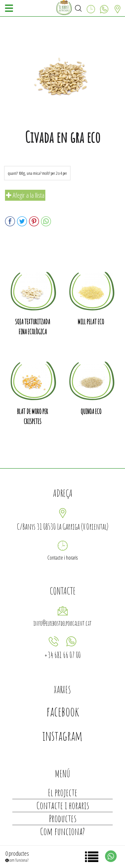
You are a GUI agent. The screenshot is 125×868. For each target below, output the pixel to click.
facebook (63, 711)
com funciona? (17, 860)
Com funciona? (62, 831)
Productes (63, 818)
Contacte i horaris (62, 558)
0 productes (17, 853)
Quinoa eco (91, 412)
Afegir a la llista (25, 195)
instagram (62, 736)
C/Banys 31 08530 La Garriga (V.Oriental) (63, 527)
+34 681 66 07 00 (62, 655)
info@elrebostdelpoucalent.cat (62, 623)
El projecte (63, 792)
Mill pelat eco (91, 322)
